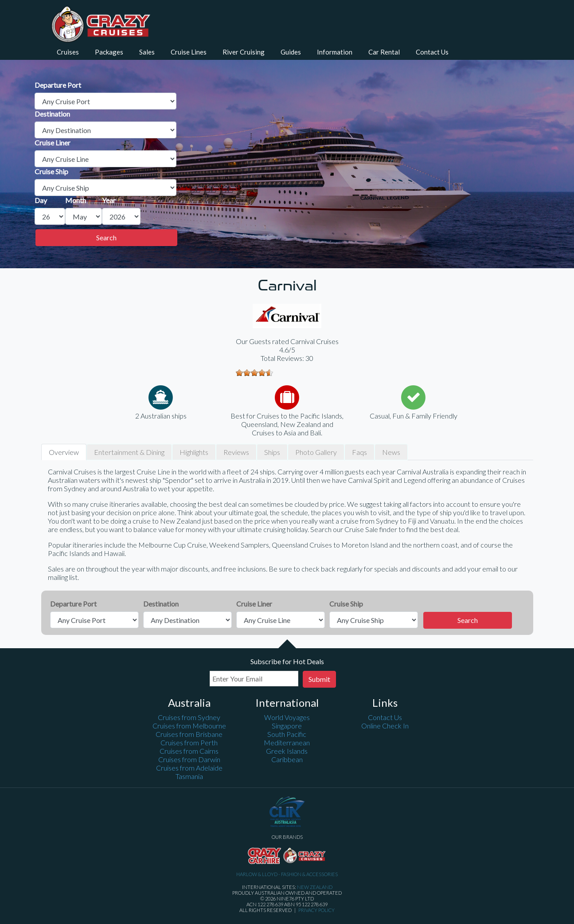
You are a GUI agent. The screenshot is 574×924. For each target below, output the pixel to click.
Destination (52, 114)
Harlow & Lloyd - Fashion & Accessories (287, 874)
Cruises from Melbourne (189, 726)
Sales (147, 52)
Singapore (287, 726)
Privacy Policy (316, 910)
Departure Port (58, 85)
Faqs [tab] (359, 452)
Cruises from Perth (189, 742)
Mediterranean (287, 742)
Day (41, 200)
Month (76, 200)
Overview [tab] (64, 452)
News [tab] (391, 452)
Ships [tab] (272, 452)
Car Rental (384, 52)
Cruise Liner (53, 143)
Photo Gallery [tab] (316, 452)
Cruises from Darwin (189, 759)
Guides (291, 52)
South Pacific (287, 734)
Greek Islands (287, 751)
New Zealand (315, 887)
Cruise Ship (51, 171)
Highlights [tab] (194, 452)
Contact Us (432, 52)
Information (335, 52)
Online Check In (385, 726)
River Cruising (244, 52)
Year (109, 200)
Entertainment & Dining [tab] (129, 452)
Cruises (68, 52)
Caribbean (287, 759)
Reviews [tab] (236, 452)
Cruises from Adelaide (189, 768)
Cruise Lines (189, 52)
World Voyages (287, 717)
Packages (109, 52)
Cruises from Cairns (189, 751)
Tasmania (189, 776)
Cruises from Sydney (189, 717)
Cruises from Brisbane (189, 734)
